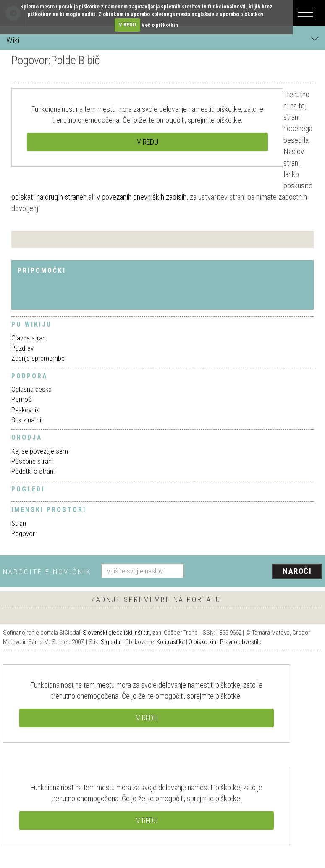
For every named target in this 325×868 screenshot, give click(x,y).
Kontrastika (171, 642)
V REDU (127, 25)
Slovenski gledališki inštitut (116, 633)
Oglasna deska (31, 389)
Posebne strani (32, 461)
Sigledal (111, 642)
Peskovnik (25, 410)
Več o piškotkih (160, 25)
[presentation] (256, 572)
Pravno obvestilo (241, 642)
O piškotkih (202, 642)
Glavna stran (29, 338)
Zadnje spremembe (38, 358)
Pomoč (21, 399)
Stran (19, 523)
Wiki (162, 40)
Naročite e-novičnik (47, 572)
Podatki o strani (33, 471)
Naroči (297, 571)
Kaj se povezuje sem (40, 451)
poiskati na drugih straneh (49, 197)
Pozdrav (22, 348)
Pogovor (23, 533)
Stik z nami (26, 420)
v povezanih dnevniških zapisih (142, 197)
